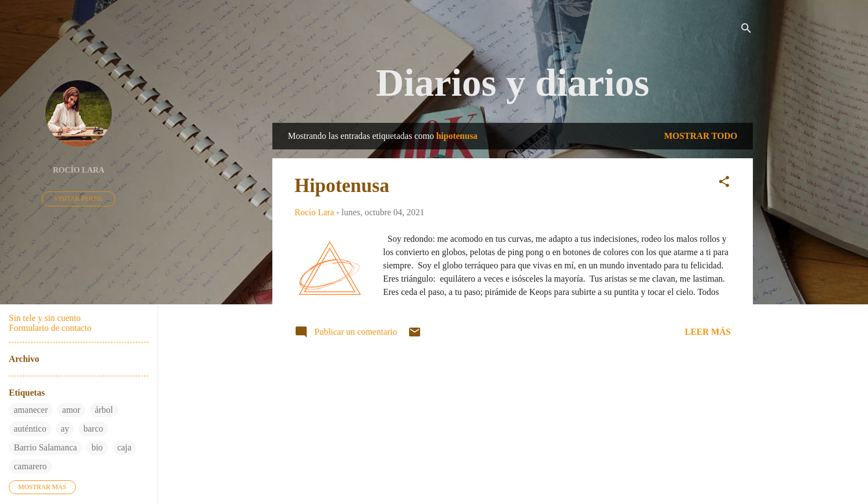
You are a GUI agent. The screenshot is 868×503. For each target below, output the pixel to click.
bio (97, 447)
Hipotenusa (342, 186)
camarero (30, 466)
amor (71, 410)
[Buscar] (746, 30)
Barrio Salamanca (45, 447)
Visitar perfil (78, 199)
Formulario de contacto (50, 328)
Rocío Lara (78, 170)
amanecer (31, 410)
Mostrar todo (701, 136)
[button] (724, 183)
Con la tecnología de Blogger (513, 451)
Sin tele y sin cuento (45, 318)
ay (65, 429)
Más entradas (513, 384)
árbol (104, 410)
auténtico (30, 429)
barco (94, 429)
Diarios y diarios (513, 83)
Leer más (708, 332)
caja (125, 447)
